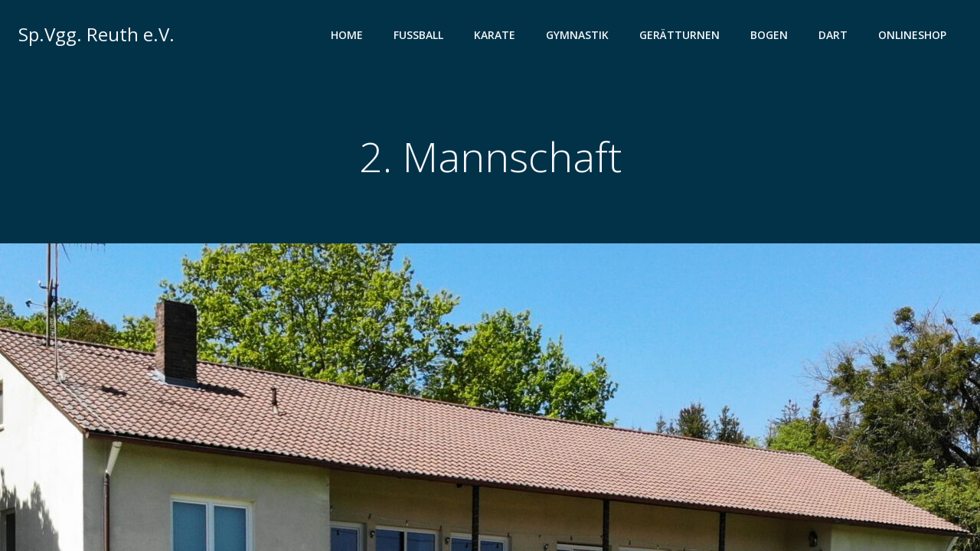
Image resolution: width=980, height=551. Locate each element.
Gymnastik (577, 35)
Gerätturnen (679, 35)
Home (347, 35)
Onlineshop (912, 35)
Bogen (769, 35)
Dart (833, 35)
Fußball (418, 35)
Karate (495, 35)
